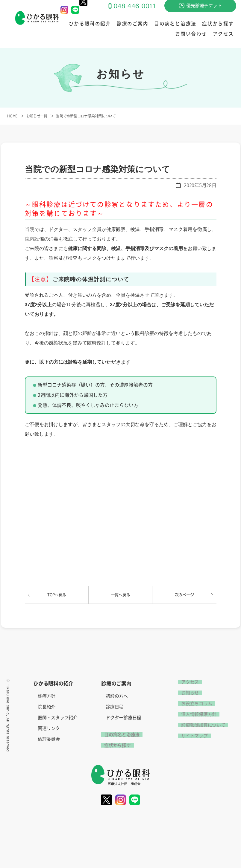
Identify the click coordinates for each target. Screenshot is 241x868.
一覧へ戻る (121, 595)
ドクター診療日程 (123, 718)
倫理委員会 (49, 739)
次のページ (184, 595)
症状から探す (190, 24)
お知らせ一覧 (37, 116)
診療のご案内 (118, 24)
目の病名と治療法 (153, 24)
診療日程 (115, 707)
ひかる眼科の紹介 (82, 24)
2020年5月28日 (200, 185)
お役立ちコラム (194, 704)
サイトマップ (191, 736)
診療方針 (47, 696)
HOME (12, 116)
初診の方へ (117, 696)
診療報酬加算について (200, 725)
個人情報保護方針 (196, 714)
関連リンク (49, 728)
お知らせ (187, 693)
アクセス (225, 34)
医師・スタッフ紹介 (58, 718)
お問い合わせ (221, 24)
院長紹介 (47, 707)
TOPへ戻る (57, 595)
